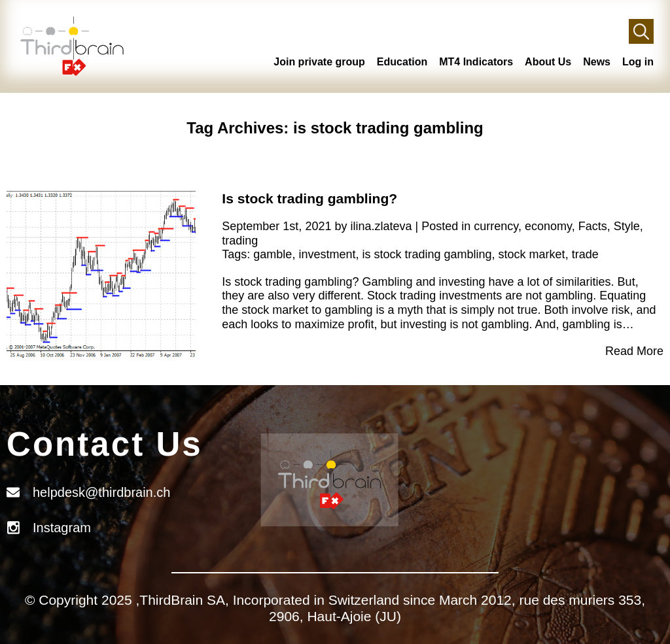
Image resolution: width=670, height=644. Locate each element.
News (597, 62)
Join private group (319, 62)
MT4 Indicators (476, 62)
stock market (532, 254)
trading (240, 241)
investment (327, 254)
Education (402, 62)
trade (585, 254)
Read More (634, 351)
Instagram (62, 528)
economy (548, 226)
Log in (638, 62)
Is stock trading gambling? (309, 198)
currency (496, 226)
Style (627, 226)
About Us (548, 62)
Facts (593, 226)
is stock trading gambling (427, 254)
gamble (273, 254)
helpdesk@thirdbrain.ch (101, 492)
